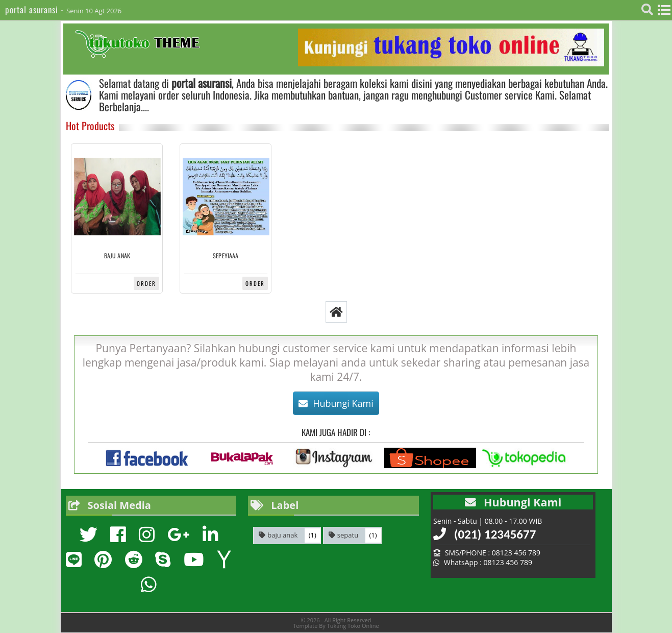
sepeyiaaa (226, 256)
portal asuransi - (36, 9)
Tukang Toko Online (353, 626)
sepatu (348, 535)
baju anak (117, 256)
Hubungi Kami (336, 403)
